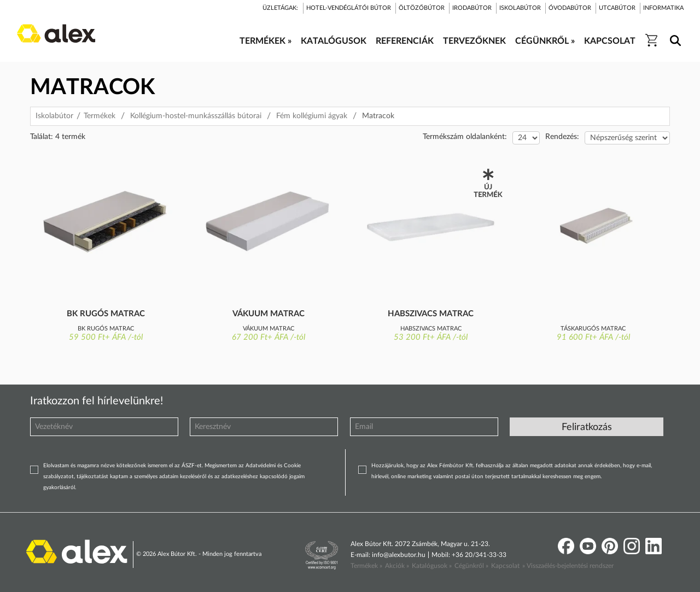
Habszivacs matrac (431, 314)
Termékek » (366, 566)
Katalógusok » (432, 566)
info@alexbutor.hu (399, 555)
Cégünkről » (471, 566)
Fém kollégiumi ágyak (312, 116)
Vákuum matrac (269, 314)
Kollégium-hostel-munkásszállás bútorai (196, 116)
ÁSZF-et (192, 466)
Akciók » (397, 566)
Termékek (100, 116)
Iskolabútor (54, 116)
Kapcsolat (505, 566)
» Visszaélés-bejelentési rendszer (568, 566)
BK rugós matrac (106, 314)
